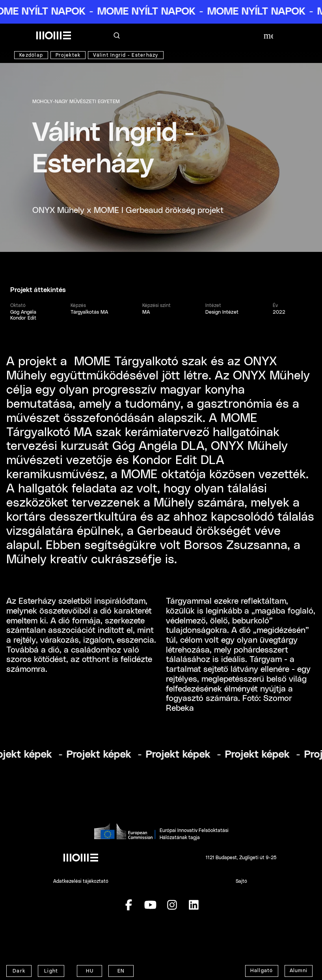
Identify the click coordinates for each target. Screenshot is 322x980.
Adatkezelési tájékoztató (81, 881)
